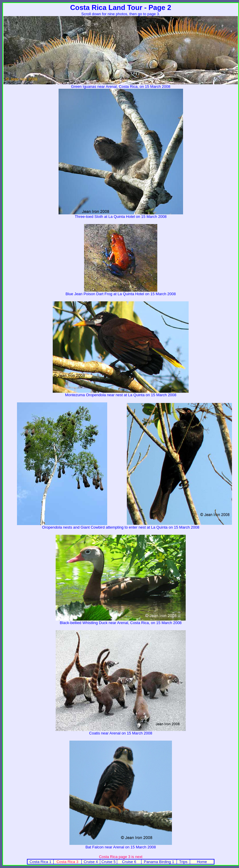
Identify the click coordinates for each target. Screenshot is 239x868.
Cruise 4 (91, 862)
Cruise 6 (129, 862)
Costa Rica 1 (40, 862)
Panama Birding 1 (159, 862)
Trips (183, 862)
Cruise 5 (108, 862)
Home (202, 862)
